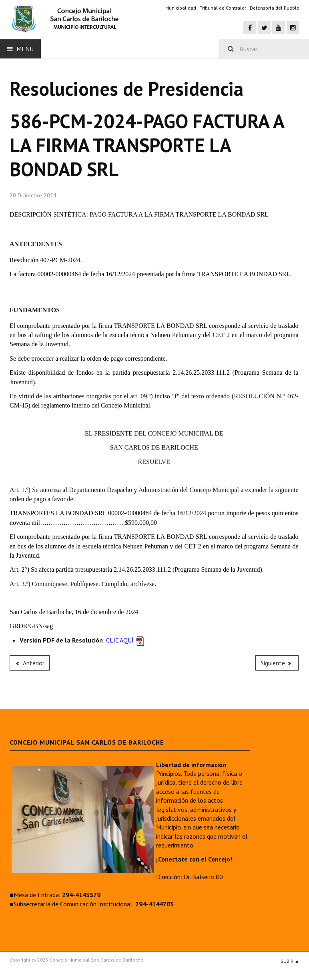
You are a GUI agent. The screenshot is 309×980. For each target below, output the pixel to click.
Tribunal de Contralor (223, 8)
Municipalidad (181, 8)
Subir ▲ (290, 961)
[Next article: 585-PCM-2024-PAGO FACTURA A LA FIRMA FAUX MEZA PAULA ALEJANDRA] (277, 663)
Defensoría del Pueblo (275, 8)
